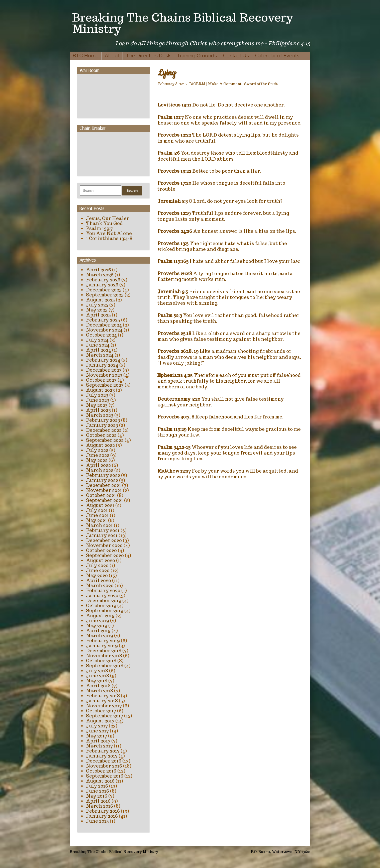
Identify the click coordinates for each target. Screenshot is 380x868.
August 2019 (100, 616)
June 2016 (98, 791)
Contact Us (236, 56)
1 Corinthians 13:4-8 (109, 238)
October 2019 (101, 606)
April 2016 (98, 801)
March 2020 (100, 585)
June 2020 (98, 570)
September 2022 (105, 440)
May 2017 (97, 736)
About (112, 56)
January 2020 (102, 595)
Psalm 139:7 (99, 228)
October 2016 (101, 771)
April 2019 (98, 631)
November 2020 (104, 545)
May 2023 (97, 405)
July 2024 (97, 340)
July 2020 (97, 565)
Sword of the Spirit (261, 84)
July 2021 (97, 510)
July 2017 (97, 726)
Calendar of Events (277, 56)
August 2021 (100, 505)
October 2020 (101, 550)
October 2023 (101, 380)
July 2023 (97, 395)
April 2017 (98, 741)
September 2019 (105, 611)
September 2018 (105, 666)
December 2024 (104, 325)
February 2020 (103, 590)
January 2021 (102, 535)
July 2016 (97, 786)
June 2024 (98, 345)
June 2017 (97, 731)
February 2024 (103, 360)
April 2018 (98, 686)
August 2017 (100, 721)
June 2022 (98, 455)
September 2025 (105, 295)
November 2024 (104, 330)
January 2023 (102, 425)
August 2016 (100, 781)
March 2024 (100, 355)
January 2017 (102, 756)
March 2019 (100, 636)
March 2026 (100, 275)
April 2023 (98, 410)
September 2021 (105, 500)
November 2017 (104, 706)
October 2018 (101, 661)
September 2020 (105, 555)
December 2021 (104, 485)
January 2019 (102, 646)
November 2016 (104, 766)
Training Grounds (197, 56)
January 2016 (102, 816)
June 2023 (98, 400)
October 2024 (101, 335)
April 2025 (98, 315)
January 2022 (102, 480)
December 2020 (104, 540)
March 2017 (99, 746)
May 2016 (97, 796)
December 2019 (104, 601)
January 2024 (102, 365)
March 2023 (100, 415)
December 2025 (104, 290)
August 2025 (100, 300)
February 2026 (103, 280)
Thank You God (104, 223)
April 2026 (99, 270)
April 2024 (99, 350)
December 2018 (104, 651)
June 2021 (97, 515)
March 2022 (100, 470)
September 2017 (105, 716)
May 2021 (97, 520)
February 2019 (103, 641)
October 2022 (101, 435)
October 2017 (101, 711)
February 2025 (103, 320)
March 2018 (100, 691)
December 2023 (104, 370)
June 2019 (98, 621)
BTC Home (86, 56)
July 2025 (97, 305)
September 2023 (105, 385)
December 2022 (104, 430)
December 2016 (104, 761)
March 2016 (100, 806)
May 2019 (97, 626)
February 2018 (103, 696)
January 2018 (102, 701)
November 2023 (104, 375)
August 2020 (101, 560)
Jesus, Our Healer (108, 218)
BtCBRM (197, 84)
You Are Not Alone (109, 233)
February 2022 (103, 475)
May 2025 (97, 310)
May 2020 (97, 575)
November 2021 (104, 490)
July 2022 (97, 450)
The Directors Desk (148, 56)
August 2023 (100, 390)
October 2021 (101, 495)
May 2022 (97, 460)
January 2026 (102, 285)
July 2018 (97, 671)
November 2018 (104, 656)
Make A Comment (225, 84)
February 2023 (103, 420)
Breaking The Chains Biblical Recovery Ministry (183, 23)
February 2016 (103, 811)
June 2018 (98, 676)
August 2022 (100, 445)
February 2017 (103, 751)
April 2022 (98, 465)
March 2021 (99, 525)
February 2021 (103, 530)
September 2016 (105, 776)
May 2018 (97, 681)
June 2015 (97, 821)
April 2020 (99, 580)
